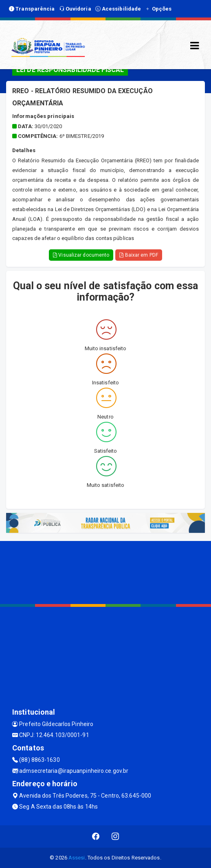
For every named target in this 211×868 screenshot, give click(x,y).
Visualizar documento (81, 255)
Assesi (77, 858)
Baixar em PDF (139, 255)
